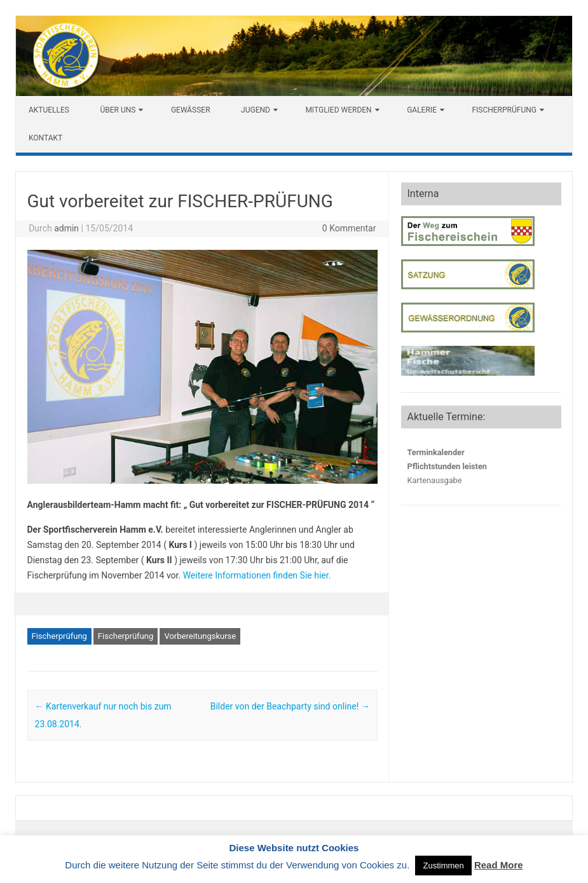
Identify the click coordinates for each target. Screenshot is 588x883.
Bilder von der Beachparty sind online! (290, 706)
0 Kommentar (349, 228)
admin (66, 228)
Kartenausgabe (435, 480)
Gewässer (191, 110)
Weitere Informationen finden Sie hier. (257, 575)
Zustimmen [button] (443, 866)
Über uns (118, 110)
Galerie (422, 110)
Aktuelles (49, 110)
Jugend (256, 110)
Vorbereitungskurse (200, 636)
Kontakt (45, 138)
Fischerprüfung (504, 110)
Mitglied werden (338, 110)
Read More (499, 865)
